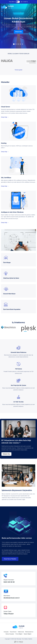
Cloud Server (13, 632)
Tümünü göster (18, 70)
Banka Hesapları (10, 634)
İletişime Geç (6, 454)
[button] (14, 44)
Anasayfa (6, 632)
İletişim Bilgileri (28, 634)
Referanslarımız (29, 632)
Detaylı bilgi (18, 32)
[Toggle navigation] (34, 7)
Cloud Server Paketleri (10, 559)
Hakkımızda (21, 632)
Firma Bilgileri (19, 634)
